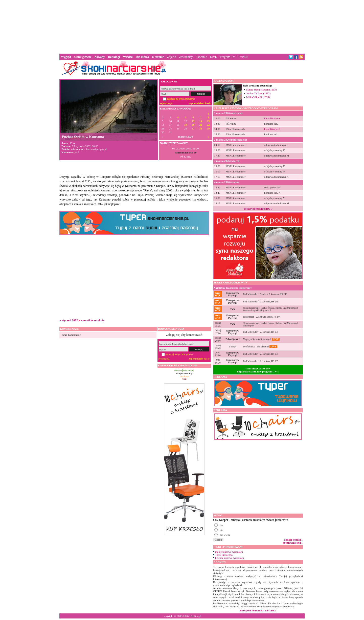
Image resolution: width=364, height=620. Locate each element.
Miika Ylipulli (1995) (258, 97)
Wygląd (66, 57)
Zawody (100, 57)
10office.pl (195, 616)
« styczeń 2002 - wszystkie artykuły (82, 320)
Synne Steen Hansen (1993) (261, 90)
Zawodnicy (186, 57)
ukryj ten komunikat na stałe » (258, 610)
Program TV (227, 57)
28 (201, 129)
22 (208, 125)
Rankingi (114, 57)
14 (201, 121)
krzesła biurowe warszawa (230, 558)
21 (201, 125)
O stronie (158, 57)
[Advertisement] (182, 26)
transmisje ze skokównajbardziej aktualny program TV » (258, 370)
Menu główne (83, 57)
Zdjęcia (172, 57)
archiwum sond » (293, 543)
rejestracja (166, 103)
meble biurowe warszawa (229, 552)
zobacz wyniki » (294, 540)
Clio (72, 143)
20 (193, 125)
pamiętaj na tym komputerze (181, 99)
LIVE (213, 57)
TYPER (243, 57)
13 (193, 121)
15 (208, 121)
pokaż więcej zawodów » (258, 209)
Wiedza (128, 57)
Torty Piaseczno (224, 555)
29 (208, 129)
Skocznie (201, 57)
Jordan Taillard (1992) (258, 93)
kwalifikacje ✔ (272, 118)
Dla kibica (142, 57)
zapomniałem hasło (200, 103)
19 (186, 125)
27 (193, 129)
